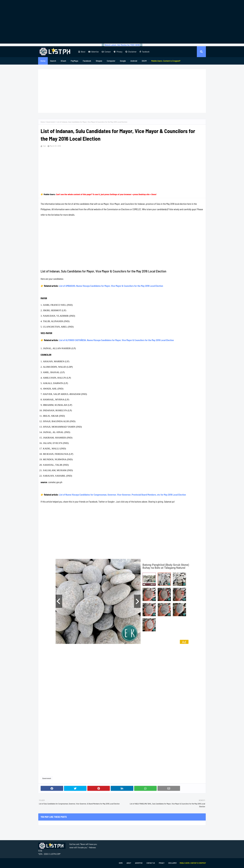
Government (51, 122)
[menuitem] (166, 61)
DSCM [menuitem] (144, 61)
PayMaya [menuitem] (74, 61)
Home (43, 122)
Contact (106, 52)
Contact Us (151, 863)
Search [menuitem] (53, 61)
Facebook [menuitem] (87, 61)
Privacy (118, 52)
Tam (44, 146)
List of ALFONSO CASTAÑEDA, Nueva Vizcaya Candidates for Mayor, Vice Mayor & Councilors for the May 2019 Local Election (116, 340)
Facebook (144, 52)
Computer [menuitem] (111, 61)
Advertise (93, 52)
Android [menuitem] (134, 61)
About (82, 52)
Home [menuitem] (43, 61)
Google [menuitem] (123, 61)
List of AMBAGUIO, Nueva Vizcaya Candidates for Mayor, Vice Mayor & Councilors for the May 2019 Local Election (111, 286)
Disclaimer (131, 52)
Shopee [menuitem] (99, 61)
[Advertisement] (122, 22)
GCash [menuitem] (63, 61)
